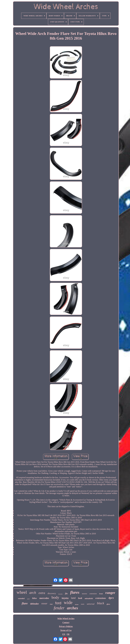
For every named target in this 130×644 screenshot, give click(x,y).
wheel (22, 592)
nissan (77, 604)
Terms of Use (66, 630)
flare (25, 603)
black (101, 603)
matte (83, 604)
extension (93, 594)
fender (59, 608)
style (28, 599)
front (101, 594)
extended (21, 598)
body (55, 597)
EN (64, 634)
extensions (101, 598)
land (73, 598)
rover (44, 603)
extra (42, 593)
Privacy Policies (66, 626)
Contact (66, 622)
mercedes (44, 598)
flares (75, 592)
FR (68, 634)
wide (68, 603)
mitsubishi (89, 598)
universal (91, 604)
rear (51, 604)
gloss (108, 604)
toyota (65, 598)
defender (35, 604)
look (80, 598)
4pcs (111, 598)
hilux (34, 598)
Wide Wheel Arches (66, 619)
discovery (52, 593)
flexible (60, 594)
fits (66, 594)
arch (33, 593)
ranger (110, 593)
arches (73, 608)
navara (84, 594)
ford (58, 603)
